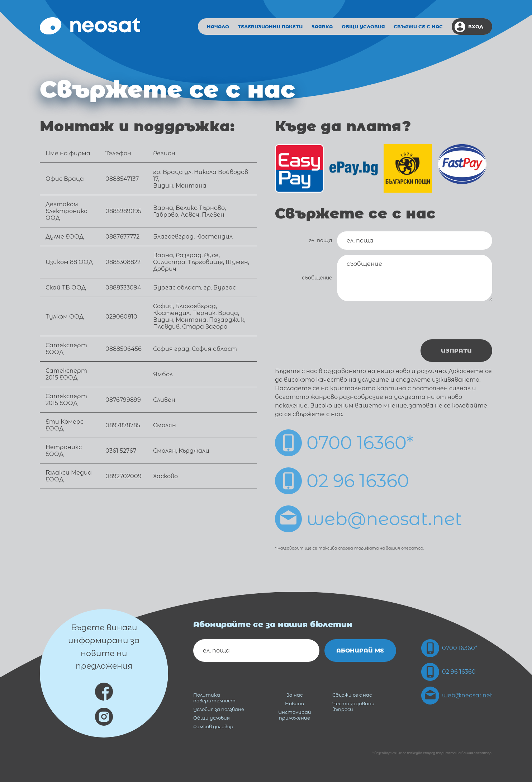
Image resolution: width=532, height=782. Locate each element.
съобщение (317, 278)
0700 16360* (344, 443)
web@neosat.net (368, 519)
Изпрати (456, 351)
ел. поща (320, 240)
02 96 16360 (342, 481)
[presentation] (438, 320)
